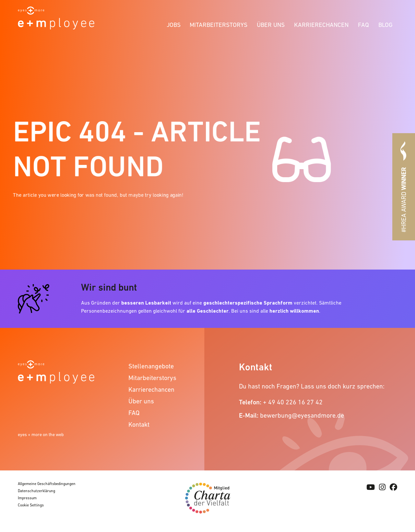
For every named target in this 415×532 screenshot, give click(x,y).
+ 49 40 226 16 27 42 (293, 402)
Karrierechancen (321, 25)
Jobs (174, 25)
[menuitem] (173, 24)
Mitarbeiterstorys (219, 25)
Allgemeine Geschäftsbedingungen (47, 484)
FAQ (363, 25)
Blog (385, 25)
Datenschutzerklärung (36, 491)
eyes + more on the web (41, 434)
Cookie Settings (31, 505)
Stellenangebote (151, 366)
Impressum (27, 498)
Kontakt (139, 424)
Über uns (271, 25)
